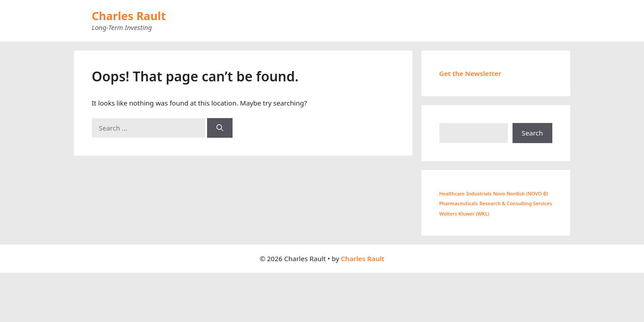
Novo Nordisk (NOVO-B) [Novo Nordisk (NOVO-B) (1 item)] (521, 194)
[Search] (220, 128)
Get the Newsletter (470, 73)
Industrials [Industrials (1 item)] (479, 194)
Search (532, 133)
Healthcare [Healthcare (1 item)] (452, 194)
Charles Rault (129, 16)
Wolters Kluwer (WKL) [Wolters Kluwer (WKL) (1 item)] (464, 214)
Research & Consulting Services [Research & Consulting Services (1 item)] (516, 203)
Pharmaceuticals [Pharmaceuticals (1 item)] (458, 203)
